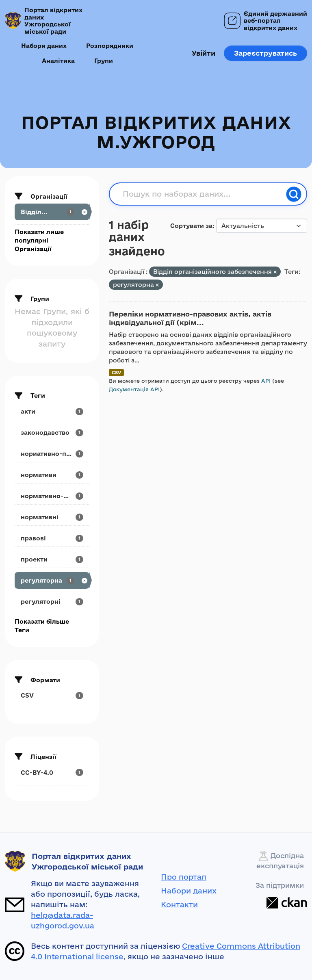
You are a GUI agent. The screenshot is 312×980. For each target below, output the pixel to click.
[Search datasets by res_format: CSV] (52, 695)
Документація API (134, 389)
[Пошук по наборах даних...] (202, 194)
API (266, 381)
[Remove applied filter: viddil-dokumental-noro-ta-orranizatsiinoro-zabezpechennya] (275, 272)
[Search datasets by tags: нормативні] (52, 517)
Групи (104, 61)
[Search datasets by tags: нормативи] (52, 475)
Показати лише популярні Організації (39, 240)
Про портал (184, 877)
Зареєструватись (265, 53)
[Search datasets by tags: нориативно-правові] (52, 454)
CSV (116, 372)
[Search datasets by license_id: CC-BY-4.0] (52, 773)
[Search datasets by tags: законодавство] (52, 433)
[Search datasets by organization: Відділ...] (52, 212)
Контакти (179, 904)
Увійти (204, 53)
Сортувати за (191, 226)
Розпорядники (110, 46)
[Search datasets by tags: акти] (52, 411)
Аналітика (58, 61)
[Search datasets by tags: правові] (52, 538)
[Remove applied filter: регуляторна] (157, 285)
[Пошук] (294, 194)
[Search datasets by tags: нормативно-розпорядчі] (52, 496)
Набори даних (44, 46)
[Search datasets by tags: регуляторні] (52, 602)
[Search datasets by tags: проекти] (52, 559)
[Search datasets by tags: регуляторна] (52, 580)
